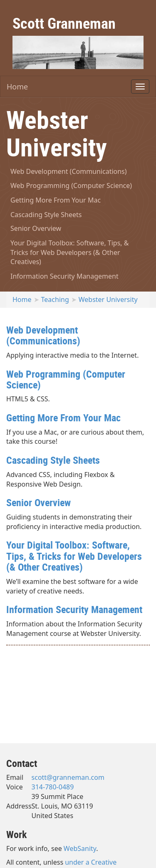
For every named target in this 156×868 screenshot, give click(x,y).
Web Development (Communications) (69, 171)
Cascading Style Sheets (46, 215)
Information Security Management (64, 276)
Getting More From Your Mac (56, 200)
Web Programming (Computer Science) (71, 185)
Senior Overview (36, 228)
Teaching (55, 299)
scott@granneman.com (68, 777)
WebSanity (80, 848)
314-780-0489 (53, 787)
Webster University (108, 299)
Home (17, 87)
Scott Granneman (64, 23)
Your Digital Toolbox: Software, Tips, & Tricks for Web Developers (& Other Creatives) (70, 252)
